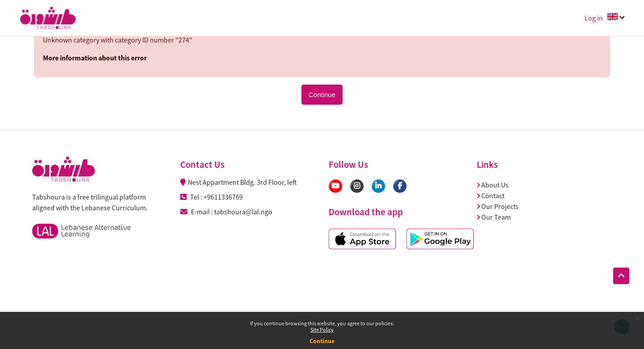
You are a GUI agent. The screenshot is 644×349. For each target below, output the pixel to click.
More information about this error (95, 58)
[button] (621, 276)
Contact (491, 196)
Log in (594, 18)
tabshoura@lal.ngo (243, 212)
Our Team (494, 217)
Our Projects (498, 206)
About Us (493, 185)
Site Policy (322, 330)
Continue (322, 341)
